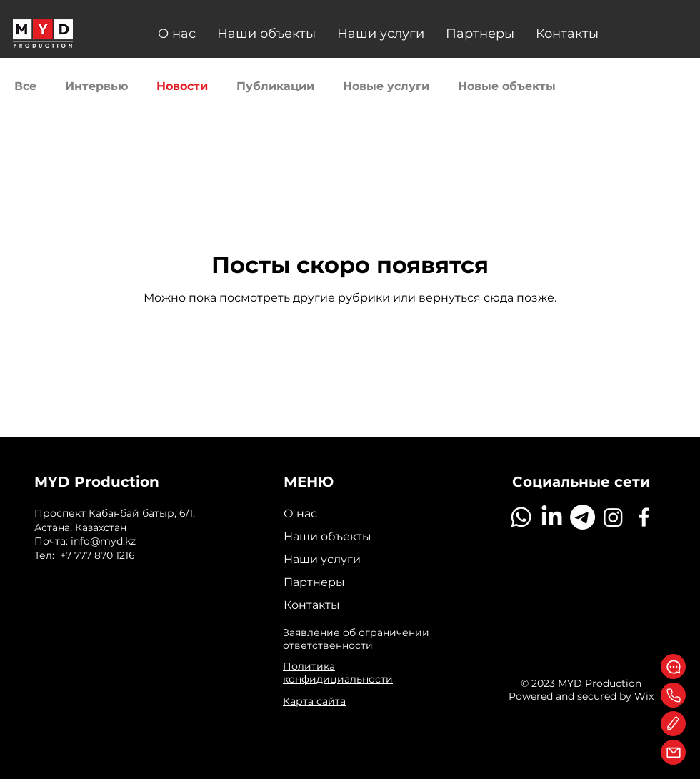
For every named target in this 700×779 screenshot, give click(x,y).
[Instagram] (613, 517)
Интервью (96, 86)
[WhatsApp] (673, 666)
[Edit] (673, 724)
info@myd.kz (103, 541)
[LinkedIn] (552, 517)
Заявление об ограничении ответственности (356, 639)
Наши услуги (322, 559)
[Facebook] (644, 517)
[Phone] (673, 695)
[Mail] (673, 752)
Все (25, 86)
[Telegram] (582, 517)
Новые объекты (507, 86)
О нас (300, 513)
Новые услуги (386, 86)
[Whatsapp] (521, 517)
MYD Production (97, 482)
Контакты (312, 605)
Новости (182, 86)
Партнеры (314, 582)
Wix (644, 696)
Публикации (275, 86)
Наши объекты (327, 536)
